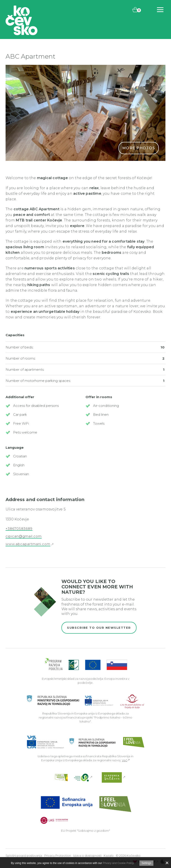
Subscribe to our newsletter (99, 628)
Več (124, 760)
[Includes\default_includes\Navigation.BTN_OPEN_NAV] (160, 10)
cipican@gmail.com (24, 536)
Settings (146, 863)
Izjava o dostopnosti (87, 856)
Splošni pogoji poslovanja (24, 856)
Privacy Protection (58, 856)
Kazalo (109, 856)
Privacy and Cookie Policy (118, 863)
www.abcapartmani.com (28, 544)
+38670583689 (19, 529)
